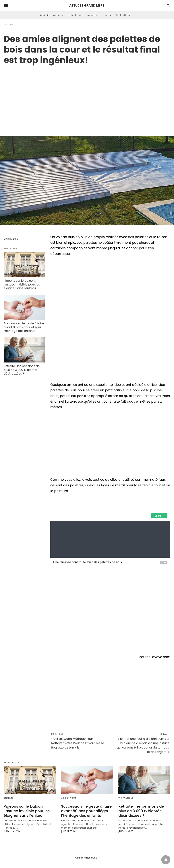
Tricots (107, 15)
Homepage (9, 25)
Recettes (92, 15)
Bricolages (76, 15)
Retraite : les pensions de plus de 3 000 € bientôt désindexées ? (22, 370)
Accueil (44, 15)
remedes (59, 15)
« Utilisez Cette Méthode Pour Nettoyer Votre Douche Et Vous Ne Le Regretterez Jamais (78, 743)
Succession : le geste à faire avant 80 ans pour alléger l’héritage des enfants (24, 327)
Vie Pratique (123, 15)
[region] (87, 97)
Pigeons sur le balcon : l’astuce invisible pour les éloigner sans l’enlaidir (22, 284)
